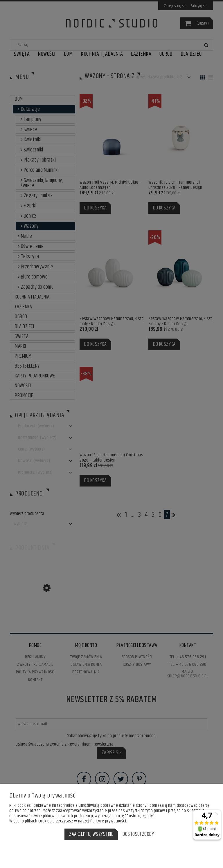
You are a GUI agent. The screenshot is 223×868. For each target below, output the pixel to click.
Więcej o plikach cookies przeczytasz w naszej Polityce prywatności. (68, 821)
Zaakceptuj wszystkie (91, 834)
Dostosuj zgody (138, 834)
